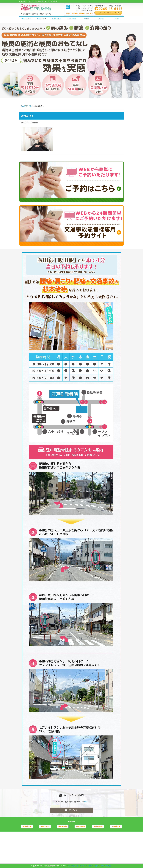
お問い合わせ (71, 810)
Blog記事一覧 (26, 106)
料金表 (87, 19)
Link (86, 802)
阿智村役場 (116, 826)
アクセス (101, 19)
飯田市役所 (45, 826)
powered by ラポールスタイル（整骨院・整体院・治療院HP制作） (89, 866)
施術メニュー (42, 19)
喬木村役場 (27, 826)
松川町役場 (98, 826)
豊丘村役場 (63, 826)
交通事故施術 (56, 19)
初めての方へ (26, 19)
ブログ (117, 19)
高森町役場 (80, 826)
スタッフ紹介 (72, 19)
